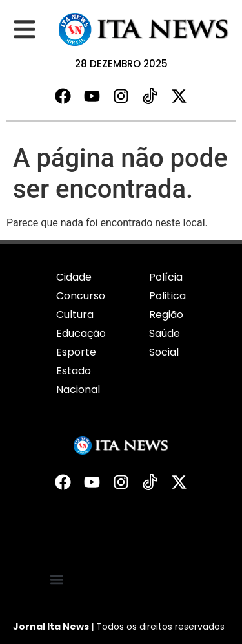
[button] (24, 29)
